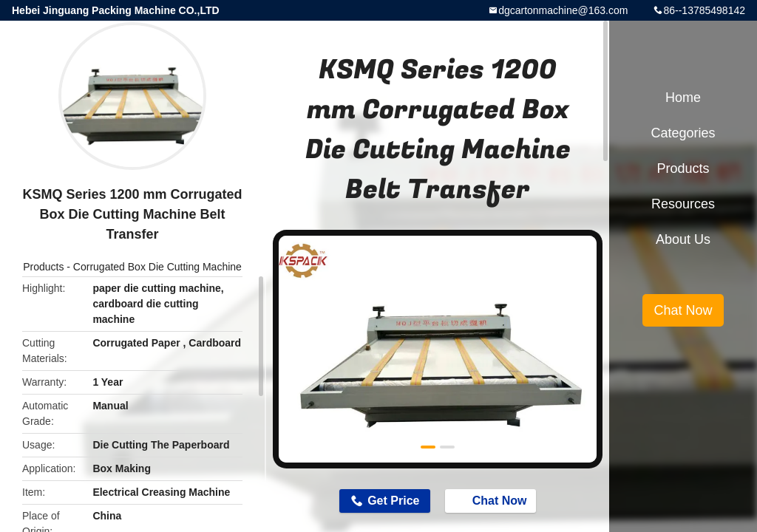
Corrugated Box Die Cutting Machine (157, 267)
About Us (683, 239)
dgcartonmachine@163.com (563, 10)
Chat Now (492, 500)
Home (683, 98)
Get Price (393, 501)
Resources (683, 204)
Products (43, 267)
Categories (683, 133)
